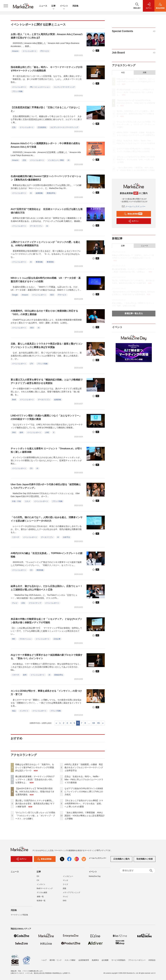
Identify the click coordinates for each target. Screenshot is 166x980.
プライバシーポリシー (137, 960)
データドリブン (36, 226)
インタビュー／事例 (56, 160)
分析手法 (66, 537)
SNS (14, 432)
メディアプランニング (71, 894)
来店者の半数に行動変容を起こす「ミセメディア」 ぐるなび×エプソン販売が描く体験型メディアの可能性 (46, 621)
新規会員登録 (133, 214)
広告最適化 (42, 127)
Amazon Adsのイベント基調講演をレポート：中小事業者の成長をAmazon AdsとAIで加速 (45, 145)
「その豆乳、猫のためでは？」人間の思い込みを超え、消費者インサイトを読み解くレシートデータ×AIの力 (47, 519)
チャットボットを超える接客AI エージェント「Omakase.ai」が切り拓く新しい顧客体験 (46, 450)
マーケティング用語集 (19, 917)
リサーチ (16, 537)
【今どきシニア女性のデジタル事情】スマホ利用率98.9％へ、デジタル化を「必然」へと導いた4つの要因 (84, 804)
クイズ (65, 886)
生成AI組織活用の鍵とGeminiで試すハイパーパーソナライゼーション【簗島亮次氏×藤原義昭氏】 (46, 178)
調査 (65, 890)
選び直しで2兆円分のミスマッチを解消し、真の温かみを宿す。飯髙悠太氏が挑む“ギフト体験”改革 (35, 804)
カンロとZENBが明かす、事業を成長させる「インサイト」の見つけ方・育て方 (46, 693)
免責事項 (95, 960)
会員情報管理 (84, 960)
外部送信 (152, 960)
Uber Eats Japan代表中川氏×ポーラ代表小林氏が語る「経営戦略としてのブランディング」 (46, 486)
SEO (52, 295)
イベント (64, 6)
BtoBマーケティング (45, 890)
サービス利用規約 (118, 960)
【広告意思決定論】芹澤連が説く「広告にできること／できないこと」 (45, 109)
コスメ (27, 501)
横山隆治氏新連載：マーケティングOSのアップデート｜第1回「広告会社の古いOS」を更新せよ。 (35, 779)
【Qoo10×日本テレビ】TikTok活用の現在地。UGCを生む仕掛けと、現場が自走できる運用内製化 (35, 792)
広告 (14, 127)
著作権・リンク (56, 960)
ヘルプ (44, 960)
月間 (144, 73)
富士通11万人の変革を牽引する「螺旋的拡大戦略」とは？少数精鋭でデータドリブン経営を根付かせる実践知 (47, 381)
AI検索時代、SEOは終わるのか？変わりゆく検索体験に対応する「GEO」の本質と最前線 (44, 313)
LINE (47, 432)
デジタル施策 (42, 894)
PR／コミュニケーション (40, 87)
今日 (123, 73)
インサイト (24, 711)
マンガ (65, 882)
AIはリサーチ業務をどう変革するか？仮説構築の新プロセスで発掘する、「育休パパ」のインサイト (47, 657)
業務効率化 (51, 193)
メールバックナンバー (134, 206)
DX (38, 878)
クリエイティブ (35, 603)
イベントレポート (30, 51)
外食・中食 (16, 501)
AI (69, 160)
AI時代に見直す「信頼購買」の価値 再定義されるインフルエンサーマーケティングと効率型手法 (84, 767)
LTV (32, 364)
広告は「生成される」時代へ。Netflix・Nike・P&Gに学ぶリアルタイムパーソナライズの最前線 (84, 779)
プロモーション (25, 639)
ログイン (133, 221)
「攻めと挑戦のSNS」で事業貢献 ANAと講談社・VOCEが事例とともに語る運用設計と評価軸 (85, 816)
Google (15, 295)
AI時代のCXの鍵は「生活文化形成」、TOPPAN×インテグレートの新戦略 (47, 555)
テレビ (15, 603)
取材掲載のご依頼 (145, 861)
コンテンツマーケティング (64, 87)
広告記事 (57, 639)
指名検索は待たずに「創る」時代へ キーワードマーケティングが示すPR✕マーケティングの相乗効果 (47, 69)
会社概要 (105, 960)
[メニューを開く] (6, 6)
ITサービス (45, 51)
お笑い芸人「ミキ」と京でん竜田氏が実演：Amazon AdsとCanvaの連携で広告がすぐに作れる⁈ (47, 36)
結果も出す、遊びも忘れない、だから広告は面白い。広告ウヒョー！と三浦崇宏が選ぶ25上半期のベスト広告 (47, 588)
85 (99, 723)
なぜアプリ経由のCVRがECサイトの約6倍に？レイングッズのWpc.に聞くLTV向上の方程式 (84, 792)
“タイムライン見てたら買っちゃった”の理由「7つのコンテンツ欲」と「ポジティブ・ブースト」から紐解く (35, 816)
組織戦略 (39, 193)
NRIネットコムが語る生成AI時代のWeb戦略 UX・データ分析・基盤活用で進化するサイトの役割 (46, 280)
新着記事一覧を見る (134, 313)
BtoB (14, 400)
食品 (14, 711)
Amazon (15, 51)
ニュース (43, 6)
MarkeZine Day (95, 878)
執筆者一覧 (41, 902)
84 (94, 723)
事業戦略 (39, 262)
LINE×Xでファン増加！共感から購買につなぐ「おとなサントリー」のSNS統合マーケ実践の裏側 (46, 417)
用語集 (75, 6)
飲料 (21, 432)
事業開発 (50, 262)
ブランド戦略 (17, 91)
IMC (14, 639)
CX (31, 468)
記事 (54, 6)
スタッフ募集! (70, 960)
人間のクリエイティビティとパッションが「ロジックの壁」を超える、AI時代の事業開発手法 (45, 244)
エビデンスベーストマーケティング (64, 127)
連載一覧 (40, 898)
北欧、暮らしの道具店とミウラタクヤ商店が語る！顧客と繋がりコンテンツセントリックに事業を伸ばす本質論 (47, 345)
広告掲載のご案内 (121, 861)
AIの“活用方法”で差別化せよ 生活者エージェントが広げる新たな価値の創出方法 (47, 211)
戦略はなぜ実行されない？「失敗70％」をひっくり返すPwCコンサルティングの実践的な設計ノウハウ (35, 767)
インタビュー (68, 878)
